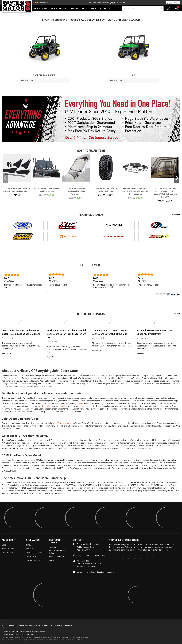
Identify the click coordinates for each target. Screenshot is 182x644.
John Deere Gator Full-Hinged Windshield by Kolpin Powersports (76, 191)
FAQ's (51, 560)
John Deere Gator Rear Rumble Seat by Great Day (47, 190)
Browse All (176, 215)
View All (177, 314)
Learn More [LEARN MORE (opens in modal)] (121, 3)
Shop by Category (59, 8)
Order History (7, 553)
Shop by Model (41, 8)
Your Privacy (31, 556)
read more (7, 353)
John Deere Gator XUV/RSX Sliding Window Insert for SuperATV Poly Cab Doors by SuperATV (165, 193)
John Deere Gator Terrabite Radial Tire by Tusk (106, 190)
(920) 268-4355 (83, 561)
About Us (29, 549)
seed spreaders (45, 406)
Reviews (29, 545)
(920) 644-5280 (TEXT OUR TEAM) (91, 555)
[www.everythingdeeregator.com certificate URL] (168, 294)
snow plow (63, 406)
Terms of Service (33, 560)
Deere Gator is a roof (61, 423)
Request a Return (56, 556)
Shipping (53, 547)
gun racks (79, 403)
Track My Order (8, 549)
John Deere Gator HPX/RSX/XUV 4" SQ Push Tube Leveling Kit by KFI (17, 190)
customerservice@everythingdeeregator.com (95, 572)
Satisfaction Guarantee (35, 553)
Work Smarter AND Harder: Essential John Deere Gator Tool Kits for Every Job (66, 334)
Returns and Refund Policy (58, 552)
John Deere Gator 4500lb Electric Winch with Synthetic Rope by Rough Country (136, 191)
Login (4, 545)
